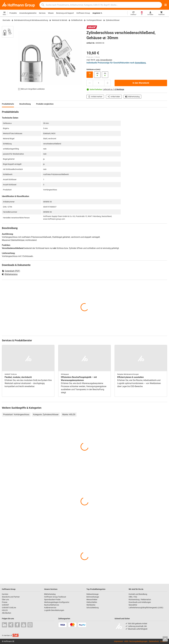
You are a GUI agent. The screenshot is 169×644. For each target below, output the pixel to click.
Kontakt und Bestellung (138, 594)
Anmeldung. (141, 63)
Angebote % (97, 13)
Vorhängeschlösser (94, 20)
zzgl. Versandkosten (104, 60)
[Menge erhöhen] (108, 83)
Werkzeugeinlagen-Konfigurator (57, 602)
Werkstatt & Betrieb (60, 20)
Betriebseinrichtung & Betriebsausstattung (31, 20)
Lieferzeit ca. (113, 89)
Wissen (51, 13)
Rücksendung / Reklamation (140, 600)
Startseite (6, 20)
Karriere (5, 594)
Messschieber (92, 600)
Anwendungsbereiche (28, 13)
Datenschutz (154, 641)
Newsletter (133, 605)
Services (42, 13)
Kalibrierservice (50, 608)
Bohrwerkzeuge (93, 597)
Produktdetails (8, 104)
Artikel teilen (114, 97)
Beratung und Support (65, 13)
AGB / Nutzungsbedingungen (136, 641)
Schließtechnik (77, 20)
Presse (5, 602)
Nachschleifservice (52, 605)
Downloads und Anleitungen (140, 602)
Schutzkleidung (93, 608)
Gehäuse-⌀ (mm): (94, 69)
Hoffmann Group (83, 13)
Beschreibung (25, 104)
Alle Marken (7, 613)
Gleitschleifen (92, 602)
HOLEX (5, 610)
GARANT (5, 605)
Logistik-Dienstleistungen (54, 610)
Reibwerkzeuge (92, 594)
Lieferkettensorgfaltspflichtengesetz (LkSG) (146, 608)
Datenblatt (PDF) (11, 271)
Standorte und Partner (11, 597)
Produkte (13, 13)
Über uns (5, 600)
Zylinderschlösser (113, 20)
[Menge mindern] (90, 83)
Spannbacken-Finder (52, 600)
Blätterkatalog (132, 97)
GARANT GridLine (9, 608)
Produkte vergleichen (45, 104)
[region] (10, 59)
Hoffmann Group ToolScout (55, 597)
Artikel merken (95, 97)
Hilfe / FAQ (133, 597)
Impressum (119, 641)
